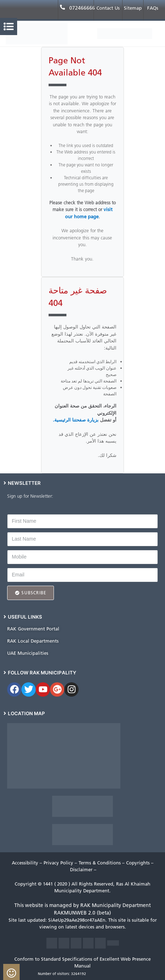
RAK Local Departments (33, 641)
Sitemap (133, 8)
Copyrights (139, 863)
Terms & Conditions (100, 863)
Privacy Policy (59, 863)
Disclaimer (82, 870)
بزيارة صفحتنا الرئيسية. (76, 420)
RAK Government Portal (33, 629)
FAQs (153, 8)
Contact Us (108, 8)
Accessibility (26, 863)
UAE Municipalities (28, 653)
